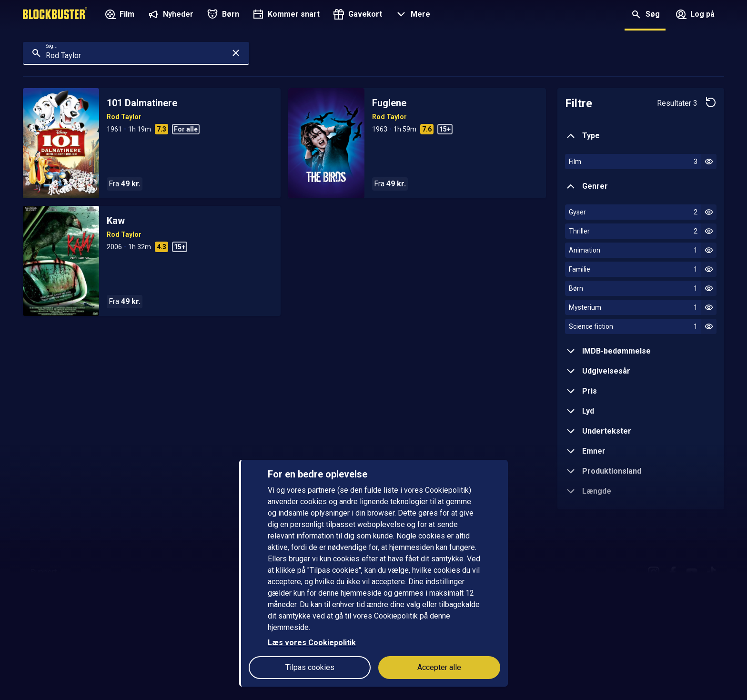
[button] (412, 15)
